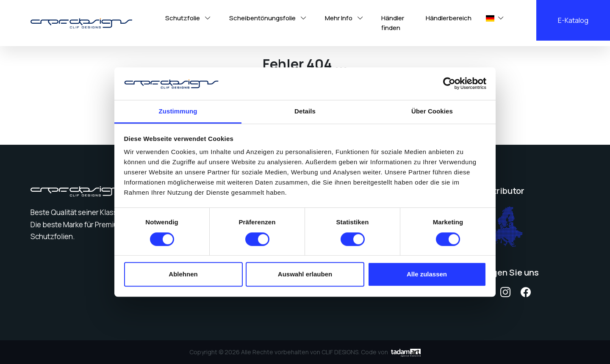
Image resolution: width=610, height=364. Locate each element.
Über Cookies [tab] (432, 111)
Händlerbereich (449, 18)
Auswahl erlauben (305, 274)
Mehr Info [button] (345, 18)
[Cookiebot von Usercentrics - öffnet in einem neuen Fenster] (449, 84)
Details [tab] (305, 111)
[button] (491, 18)
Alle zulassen (427, 274)
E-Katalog (573, 20)
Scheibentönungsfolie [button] (269, 18)
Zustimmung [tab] (178, 111)
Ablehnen (183, 274)
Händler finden (393, 23)
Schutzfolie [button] (189, 18)
